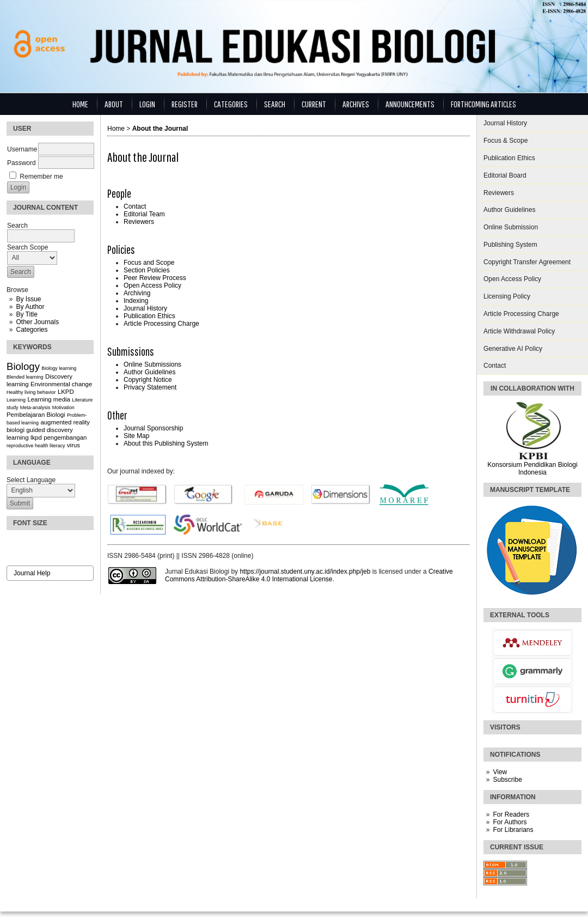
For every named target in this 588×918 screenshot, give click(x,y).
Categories (32, 330)
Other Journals (37, 322)
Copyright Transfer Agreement (527, 262)
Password (22, 163)
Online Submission (511, 227)
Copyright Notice (148, 380)
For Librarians (513, 830)
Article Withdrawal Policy (519, 331)
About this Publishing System (166, 443)
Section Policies (147, 270)
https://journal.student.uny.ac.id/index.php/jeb (305, 572)
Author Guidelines (509, 210)
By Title (26, 314)
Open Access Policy (512, 279)
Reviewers (499, 193)
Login (147, 104)
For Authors (510, 822)
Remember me (41, 177)
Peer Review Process (155, 278)
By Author (30, 307)
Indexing (136, 301)
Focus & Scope (506, 141)
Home (80, 104)
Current (314, 104)
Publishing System (510, 245)
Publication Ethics (509, 158)
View (500, 772)
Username (22, 149)
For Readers (511, 814)
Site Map (136, 436)
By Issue (28, 299)
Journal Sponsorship (153, 428)
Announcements (410, 104)
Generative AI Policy (513, 349)
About (114, 104)
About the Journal (160, 129)
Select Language (31, 480)
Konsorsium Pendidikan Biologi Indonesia (532, 469)
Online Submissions (152, 364)
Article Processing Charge (521, 314)
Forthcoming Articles (483, 104)
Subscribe (507, 780)
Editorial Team (144, 214)
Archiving (137, 293)
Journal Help (32, 573)
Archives (356, 104)
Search (275, 104)
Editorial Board (505, 175)
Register (185, 104)
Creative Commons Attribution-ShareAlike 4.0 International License (309, 575)
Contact (495, 366)
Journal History (505, 123)
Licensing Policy (507, 296)
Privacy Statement (150, 387)
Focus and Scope (149, 263)
